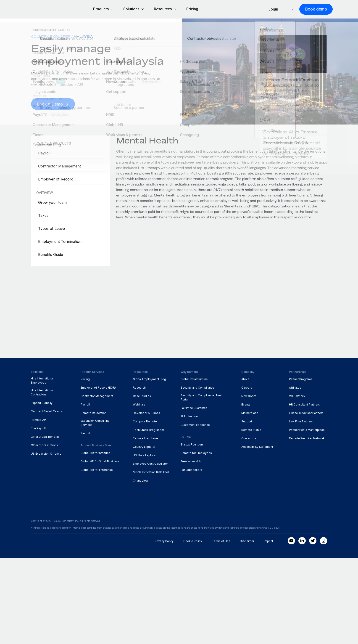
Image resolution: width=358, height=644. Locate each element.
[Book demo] (311, 9)
